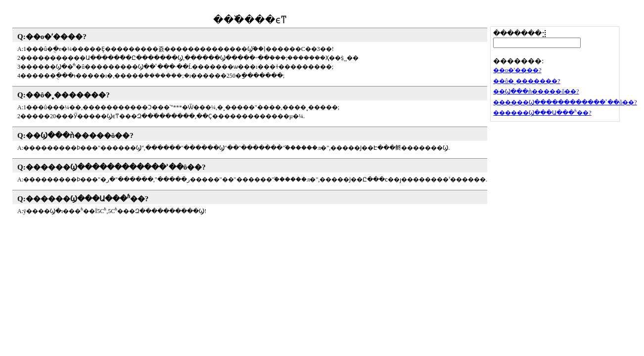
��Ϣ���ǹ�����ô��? (80, 135)
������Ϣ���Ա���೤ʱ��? (87, 199)
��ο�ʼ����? (56, 37)
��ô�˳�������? (68, 95)
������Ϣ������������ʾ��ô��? (116, 167)
